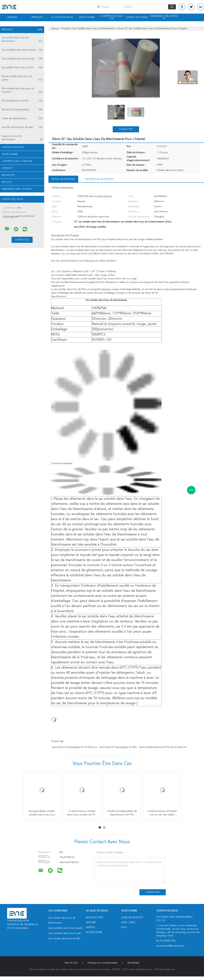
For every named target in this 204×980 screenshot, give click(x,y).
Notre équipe (94, 932)
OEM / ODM (128, 922)
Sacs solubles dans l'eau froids (22, 59)
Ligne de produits (132, 918)
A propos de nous (13, 147)
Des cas (7, 182)
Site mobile (133, 963)
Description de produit (99, 179)
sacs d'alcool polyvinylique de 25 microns (74, 747)
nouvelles (8, 175)
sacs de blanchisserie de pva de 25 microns (163, 747)
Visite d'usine (87, 17)
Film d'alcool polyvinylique (22, 110)
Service (90, 927)
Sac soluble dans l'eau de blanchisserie (22, 40)
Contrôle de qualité (112, 17)
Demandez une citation (164, 17)
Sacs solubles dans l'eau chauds (22, 50)
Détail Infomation (63, 179)
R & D (124, 927)
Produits (37, 17)
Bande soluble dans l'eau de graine (22, 78)
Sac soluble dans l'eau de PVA (22, 68)
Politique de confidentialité (102, 963)
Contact (7, 168)
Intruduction (94, 918)
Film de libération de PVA (22, 101)
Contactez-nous (137, 17)
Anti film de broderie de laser (22, 127)
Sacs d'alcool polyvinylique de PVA (118, 747)
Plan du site (71, 963)
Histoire (91, 922)
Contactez (126, 129)
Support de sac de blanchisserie (22, 138)
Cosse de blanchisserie (22, 118)
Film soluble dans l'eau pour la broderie (22, 91)
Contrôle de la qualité (17, 161)
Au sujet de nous (62, 17)
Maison (12, 17)
